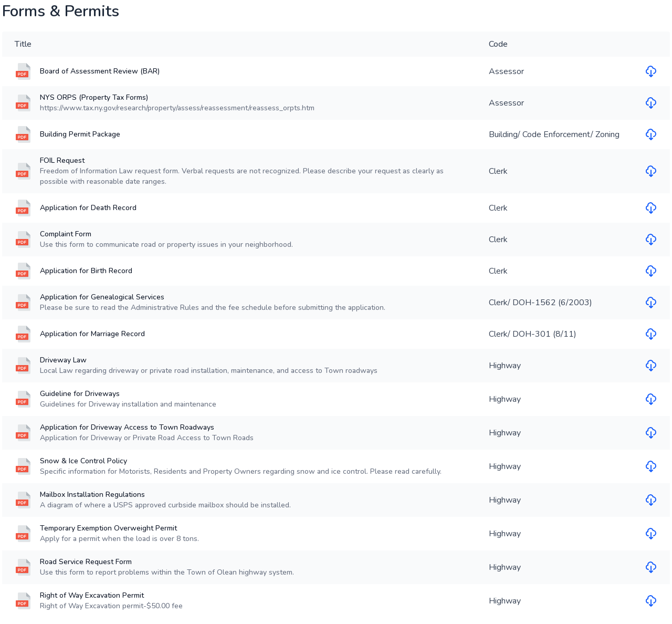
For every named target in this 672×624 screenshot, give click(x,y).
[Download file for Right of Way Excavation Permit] (651, 601)
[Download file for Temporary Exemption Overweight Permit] (651, 534)
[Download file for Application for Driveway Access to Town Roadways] (651, 433)
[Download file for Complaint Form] (651, 240)
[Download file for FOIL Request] (651, 171)
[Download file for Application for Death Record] (651, 208)
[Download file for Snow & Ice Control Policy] (651, 466)
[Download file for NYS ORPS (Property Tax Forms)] (651, 103)
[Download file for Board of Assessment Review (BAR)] (651, 71)
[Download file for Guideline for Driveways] (651, 399)
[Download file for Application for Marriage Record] (651, 334)
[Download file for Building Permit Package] (651, 134)
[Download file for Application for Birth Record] (651, 271)
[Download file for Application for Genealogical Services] (651, 303)
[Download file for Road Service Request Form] (651, 567)
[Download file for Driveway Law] (651, 366)
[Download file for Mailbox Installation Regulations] (651, 500)
